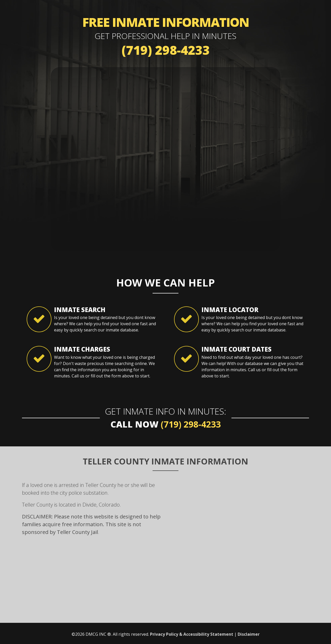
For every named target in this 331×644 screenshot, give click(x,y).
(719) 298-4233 (166, 50)
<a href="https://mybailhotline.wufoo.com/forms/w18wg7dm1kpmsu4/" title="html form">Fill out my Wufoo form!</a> (165, 158)
